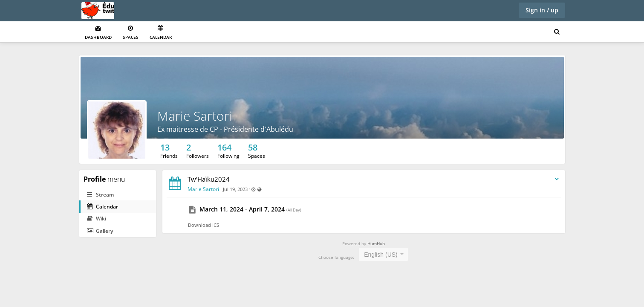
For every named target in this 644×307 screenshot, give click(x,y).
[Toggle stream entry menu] (557, 179)
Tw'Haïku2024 (209, 179)
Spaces (131, 33)
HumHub (376, 243)
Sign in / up (542, 10)
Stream (100, 195)
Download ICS (204, 225)
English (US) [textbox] (381, 255)
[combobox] (383, 254)
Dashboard (98, 33)
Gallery (100, 231)
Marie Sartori (195, 116)
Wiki (97, 219)
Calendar (161, 33)
